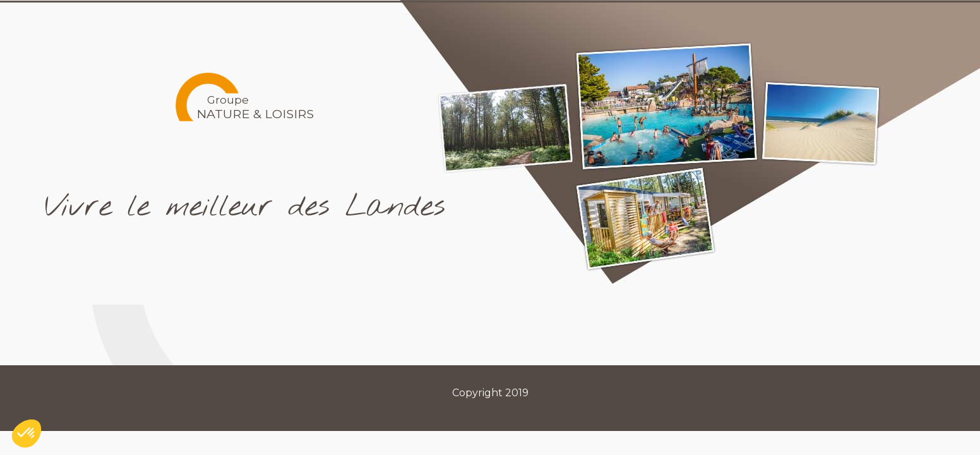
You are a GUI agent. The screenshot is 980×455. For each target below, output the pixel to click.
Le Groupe (539, 21)
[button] (27, 434)
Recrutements (748, 21)
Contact (842, 21)
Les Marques (636, 21)
